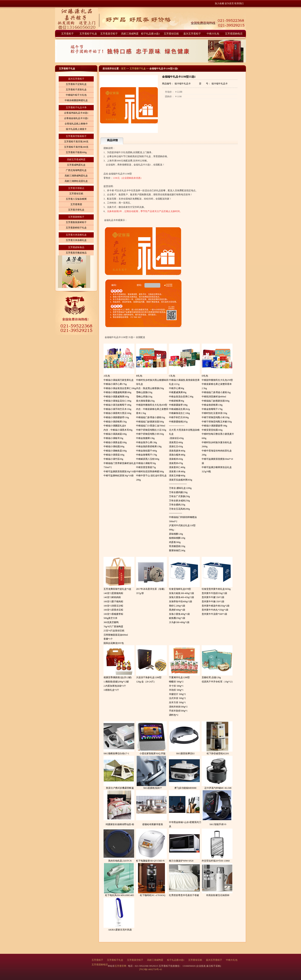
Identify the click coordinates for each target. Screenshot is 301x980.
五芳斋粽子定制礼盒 (76, 84)
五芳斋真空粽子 (109, 34)
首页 (123, 69)
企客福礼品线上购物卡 (76, 124)
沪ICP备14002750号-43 (151, 969)
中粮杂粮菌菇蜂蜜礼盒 (76, 100)
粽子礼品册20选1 (150, 34)
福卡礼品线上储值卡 (76, 129)
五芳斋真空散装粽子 (76, 136)
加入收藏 (219, 3)
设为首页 (229, 3)
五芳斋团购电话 (234, 34)
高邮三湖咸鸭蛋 (130, 34)
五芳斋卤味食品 (76, 247)
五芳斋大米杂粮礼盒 (76, 235)
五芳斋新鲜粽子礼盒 (76, 228)
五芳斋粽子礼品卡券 (76, 107)
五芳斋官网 (121, 966)
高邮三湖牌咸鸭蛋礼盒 (76, 176)
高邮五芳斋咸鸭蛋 (76, 159)
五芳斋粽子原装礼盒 (76, 90)
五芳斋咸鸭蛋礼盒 (76, 165)
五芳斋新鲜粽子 (76, 217)
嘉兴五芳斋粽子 (192, 34)
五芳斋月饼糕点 (76, 188)
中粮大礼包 (213, 34)
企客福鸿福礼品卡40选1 (76, 113)
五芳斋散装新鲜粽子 (76, 222)
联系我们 (239, 3)
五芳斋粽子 (67, 34)
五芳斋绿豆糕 (171, 34)
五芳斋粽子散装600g (76, 152)
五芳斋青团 (76, 204)
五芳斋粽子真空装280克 (76, 142)
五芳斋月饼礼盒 (76, 210)
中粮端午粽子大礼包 (76, 95)
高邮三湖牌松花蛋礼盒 (76, 181)
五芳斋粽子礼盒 (88, 34)
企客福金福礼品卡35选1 (76, 118)
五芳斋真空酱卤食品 (76, 253)
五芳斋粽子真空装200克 (76, 147)
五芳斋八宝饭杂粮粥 (76, 199)
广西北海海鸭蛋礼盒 (76, 170)
